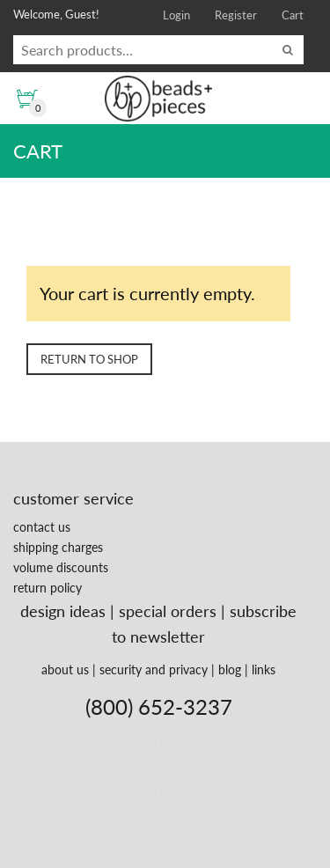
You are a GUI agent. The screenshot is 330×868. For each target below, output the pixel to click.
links (264, 669)
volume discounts (61, 567)
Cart (293, 15)
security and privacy (154, 669)
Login (176, 15)
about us (65, 669)
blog (230, 669)
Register (236, 15)
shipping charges (58, 547)
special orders (168, 611)
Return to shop (89, 359)
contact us (42, 527)
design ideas (63, 611)
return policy (48, 588)
